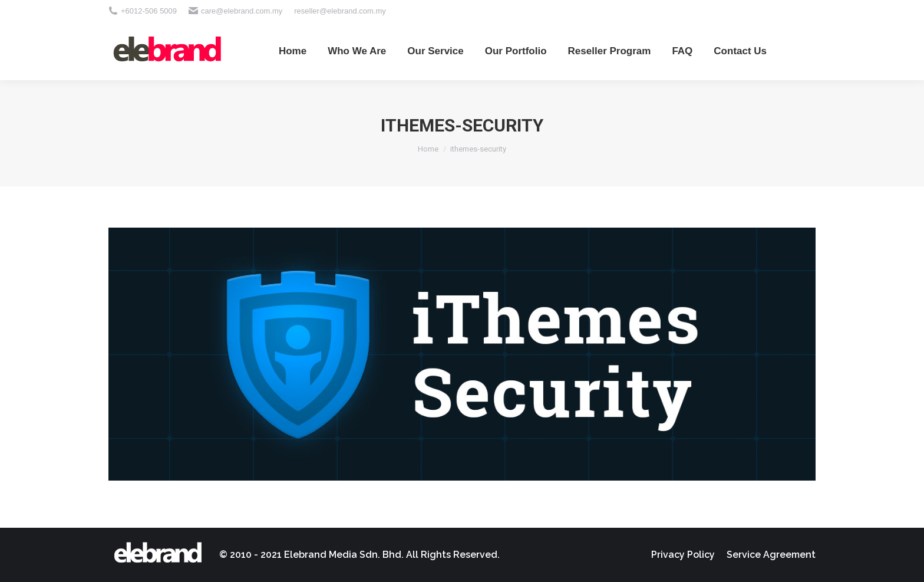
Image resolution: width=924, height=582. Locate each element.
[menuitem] (293, 51)
